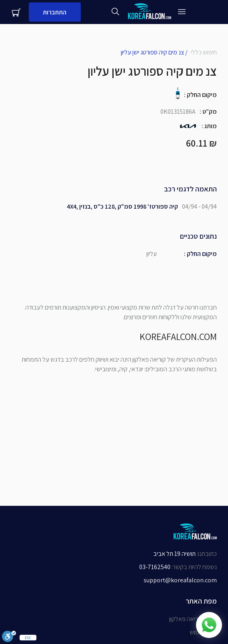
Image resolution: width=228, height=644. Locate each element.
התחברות (55, 12)
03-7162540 (155, 567)
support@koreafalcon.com (180, 580)
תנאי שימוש (203, 632)
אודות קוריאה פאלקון (193, 619)
